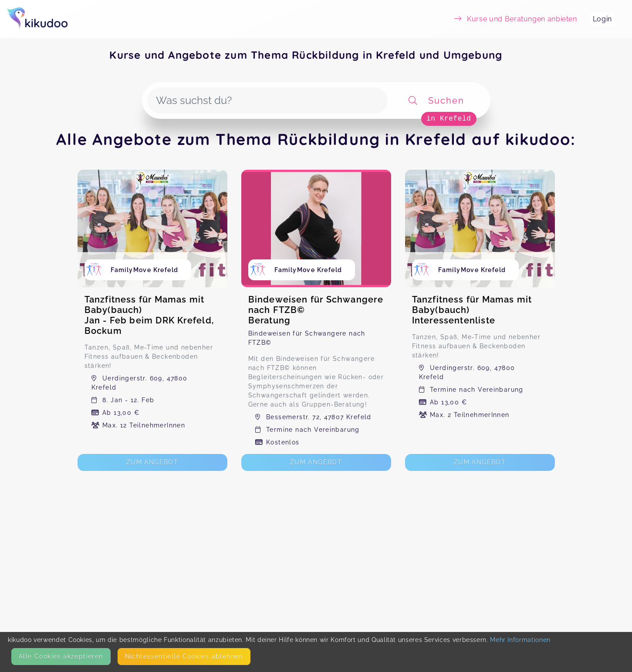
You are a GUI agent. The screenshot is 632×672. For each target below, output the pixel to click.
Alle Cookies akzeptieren (61, 656)
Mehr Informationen (520, 640)
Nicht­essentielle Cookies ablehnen (184, 656)
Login (602, 19)
